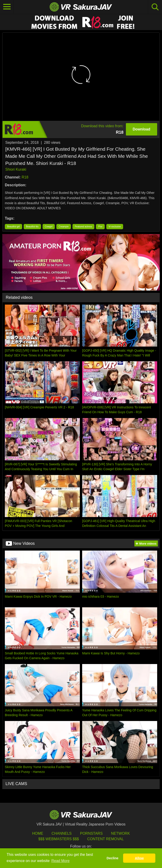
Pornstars (91, 833)
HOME (38, 833)
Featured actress (83, 227)
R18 (25, 177)
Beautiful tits (32, 227)
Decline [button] (112, 858)
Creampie (64, 227)
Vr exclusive (115, 227)
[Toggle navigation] (7, 7)
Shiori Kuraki (16, 169)
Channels (62, 833)
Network (121, 833)
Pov (100, 227)
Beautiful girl (13, 227)
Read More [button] (60, 861)
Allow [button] (139, 858)
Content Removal (106, 839)
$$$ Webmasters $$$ (58, 839)
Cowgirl (49, 227)
